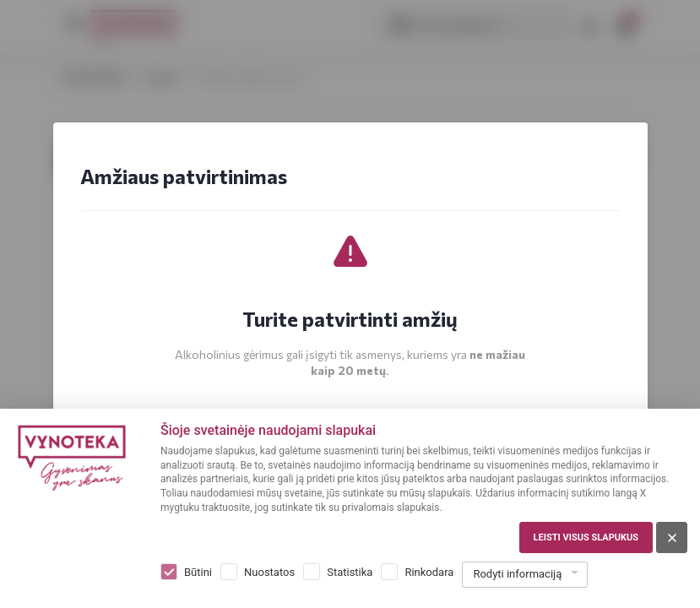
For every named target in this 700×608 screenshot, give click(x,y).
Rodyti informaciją (517, 574)
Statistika (350, 572)
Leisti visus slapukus (586, 537)
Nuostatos (269, 572)
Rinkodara (429, 572)
